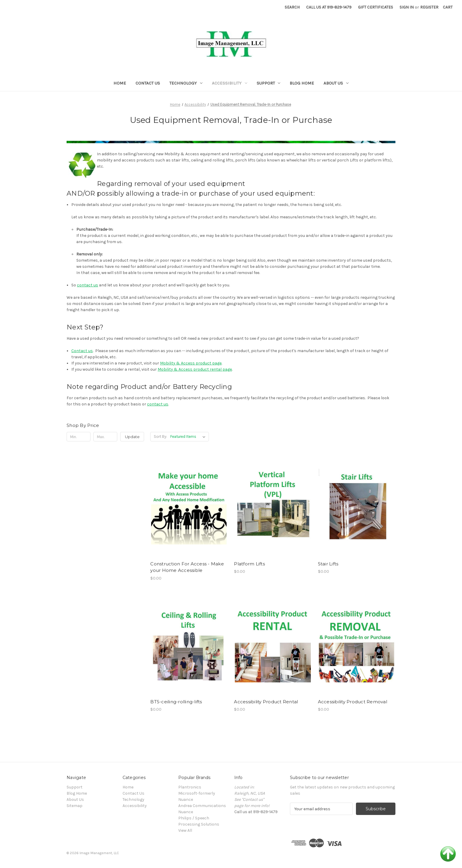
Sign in (407, 7)
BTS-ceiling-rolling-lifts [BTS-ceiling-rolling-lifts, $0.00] (176, 702)
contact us (88, 285)
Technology (186, 83)
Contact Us (148, 83)
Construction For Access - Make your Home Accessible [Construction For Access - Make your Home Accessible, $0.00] (187, 567)
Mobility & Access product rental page (195, 369)
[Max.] (105, 437)
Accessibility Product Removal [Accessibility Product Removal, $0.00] (353, 702)
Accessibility (230, 83)
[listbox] (189, 437)
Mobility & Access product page (191, 363)
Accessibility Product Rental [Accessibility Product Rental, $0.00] (266, 702)
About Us (336, 83)
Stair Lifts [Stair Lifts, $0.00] (328, 564)
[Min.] (79, 437)
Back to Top (448, 854)
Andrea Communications (202, 806)
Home (120, 83)
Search (292, 7)
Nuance (186, 812)
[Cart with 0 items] (448, 7)
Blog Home (302, 83)
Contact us (82, 351)
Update (132, 437)
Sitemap (75, 806)
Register (429, 7)
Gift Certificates (376, 7)
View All (185, 830)
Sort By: (160, 437)
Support (269, 83)
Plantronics (190, 787)
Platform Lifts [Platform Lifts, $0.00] (249, 564)
